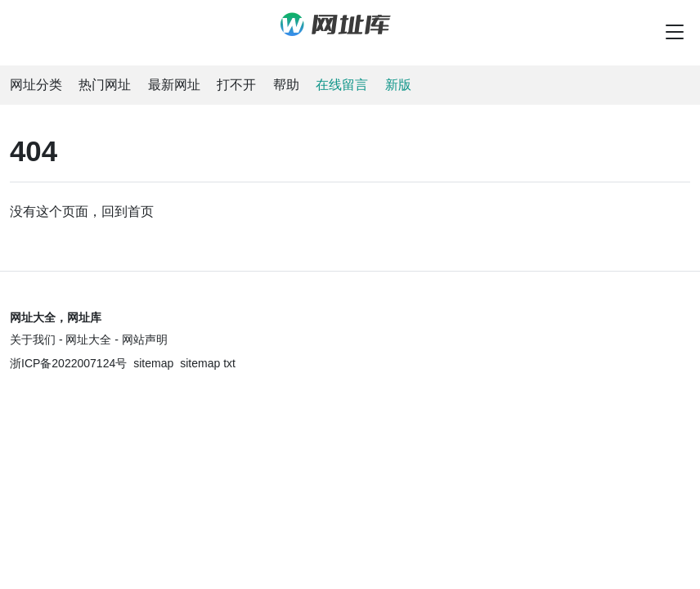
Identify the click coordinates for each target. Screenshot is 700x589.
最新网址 (174, 85)
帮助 (286, 85)
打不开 (236, 85)
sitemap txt (208, 363)
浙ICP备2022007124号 (68, 363)
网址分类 (36, 85)
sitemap (153, 363)
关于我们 (33, 339)
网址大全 (88, 339)
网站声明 (145, 339)
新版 (398, 85)
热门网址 (105, 85)
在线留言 (342, 85)
